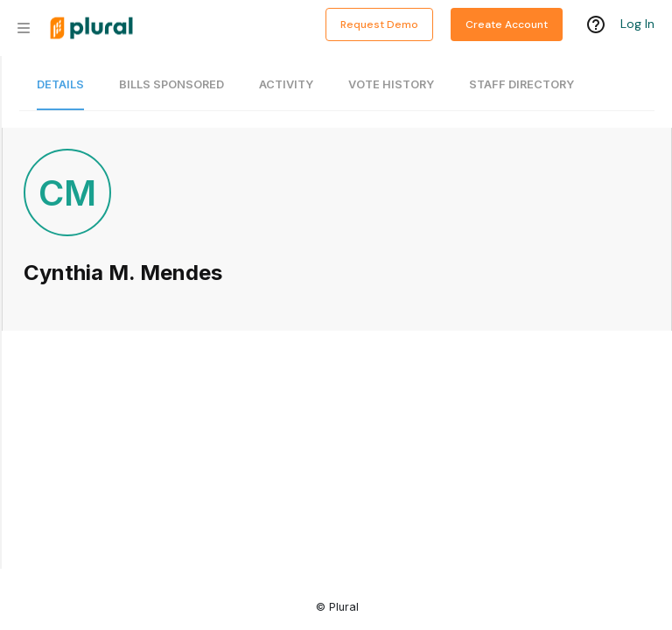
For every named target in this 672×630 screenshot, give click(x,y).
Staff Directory (521, 84)
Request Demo (379, 24)
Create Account (507, 24)
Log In (637, 24)
